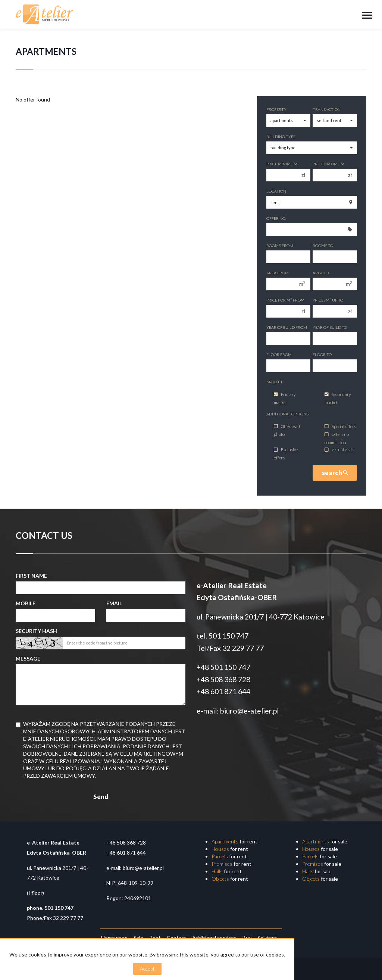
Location (276, 191)
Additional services (214, 938)
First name (31, 576)
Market (275, 382)
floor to (322, 355)
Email (114, 603)
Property (276, 109)
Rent (155, 938)
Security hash (36, 631)
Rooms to (323, 246)
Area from (278, 273)
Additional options (287, 414)
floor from (279, 355)
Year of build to (330, 327)
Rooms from (280, 246)
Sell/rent (267, 938)
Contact (176, 938)
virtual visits (339, 450)
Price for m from (285, 300)
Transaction (327, 109)
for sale (325, 841)
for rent (234, 841)
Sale (138, 938)
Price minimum (282, 164)
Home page (114, 938)
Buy (247, 938)
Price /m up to (328, 300)
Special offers (340, 426)
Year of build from (287, 327)
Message (28, 658)
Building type (281, 137)
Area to (321, 273)
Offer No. (276, 218)
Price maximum (328, 164)
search (335, 473)
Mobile (26, 603)
